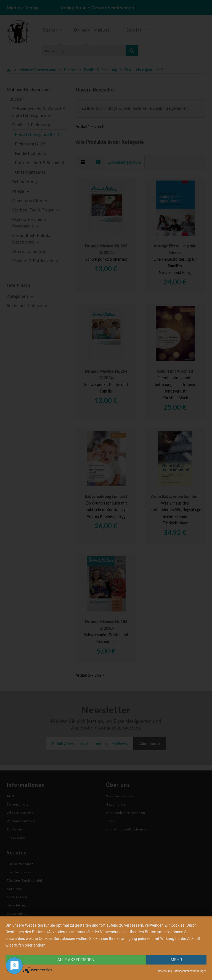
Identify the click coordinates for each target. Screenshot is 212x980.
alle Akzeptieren (76, 960)
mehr (176, 960)
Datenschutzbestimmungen (190, 971)
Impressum (164, 971)
